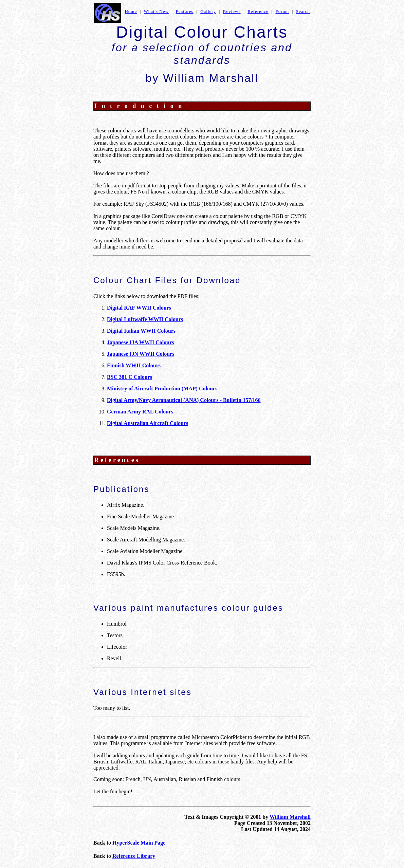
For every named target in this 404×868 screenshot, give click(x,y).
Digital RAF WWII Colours (139, 308)
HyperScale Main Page (139, 843)
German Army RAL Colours (140, 412)
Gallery (208, 11)
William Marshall (290, 817)
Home (131, 11)
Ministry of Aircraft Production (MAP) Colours (162, 389)
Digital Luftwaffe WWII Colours (145, 319)
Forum (282, 11)
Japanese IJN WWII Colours (141, 354)
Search (303, 11)
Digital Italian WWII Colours (141, 331)
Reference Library (134, 856)
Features (185, 11)
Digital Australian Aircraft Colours (148, 423)
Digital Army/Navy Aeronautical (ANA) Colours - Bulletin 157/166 (184, 400)
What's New (156, 11)
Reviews (232, 11)
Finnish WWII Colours (134, 365)
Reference (258, 11)
